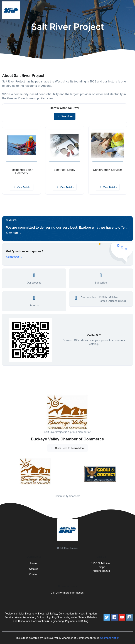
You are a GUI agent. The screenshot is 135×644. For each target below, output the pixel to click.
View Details (22, 187)
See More (65, 116)
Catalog (34, 569)
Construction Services (108, 170)
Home (34, 563)
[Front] (12, 10)
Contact (34, 574)
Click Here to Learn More (67, 448)
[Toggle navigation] (129, 10)
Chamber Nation (110, 638)
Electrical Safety (65, 170)
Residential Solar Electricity (22, 172)
